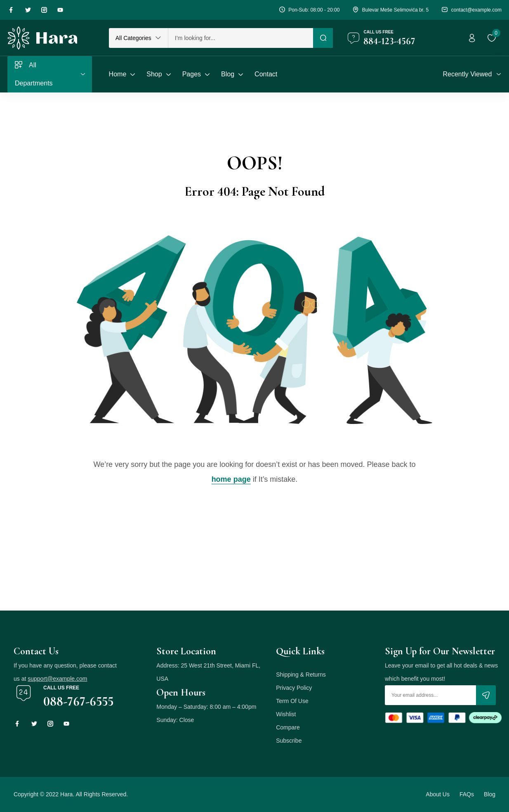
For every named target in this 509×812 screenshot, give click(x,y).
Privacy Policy (294, 688)
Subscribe (289, 741)
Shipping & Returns (301, 675)
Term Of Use (292, 701)
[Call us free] (353, 38)
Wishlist (286, 714)
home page (231, 479)
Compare (288, 727)
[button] (138, 38)
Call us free (378, 32)
